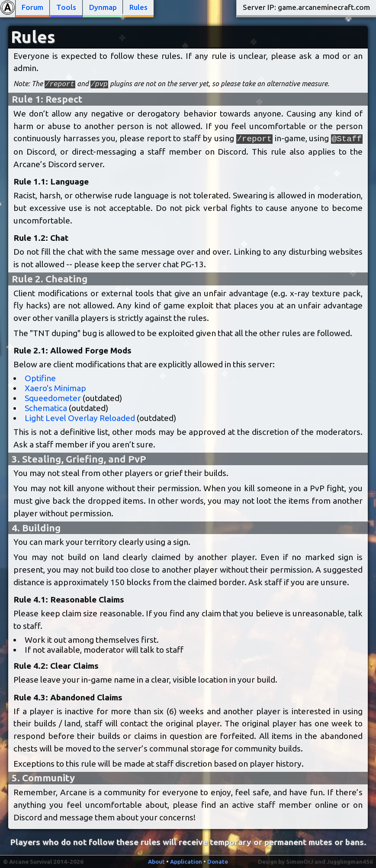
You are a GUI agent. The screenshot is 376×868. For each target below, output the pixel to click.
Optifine (40, 378)
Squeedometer (53, 398)
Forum (32, 7)
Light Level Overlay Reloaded (80, 418)
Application (186, 862)
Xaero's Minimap (55, 388)
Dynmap (103, 7)
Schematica (46, 408)
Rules (138, 7)
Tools (66, 7)
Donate (218, 862)
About (156, 862)
